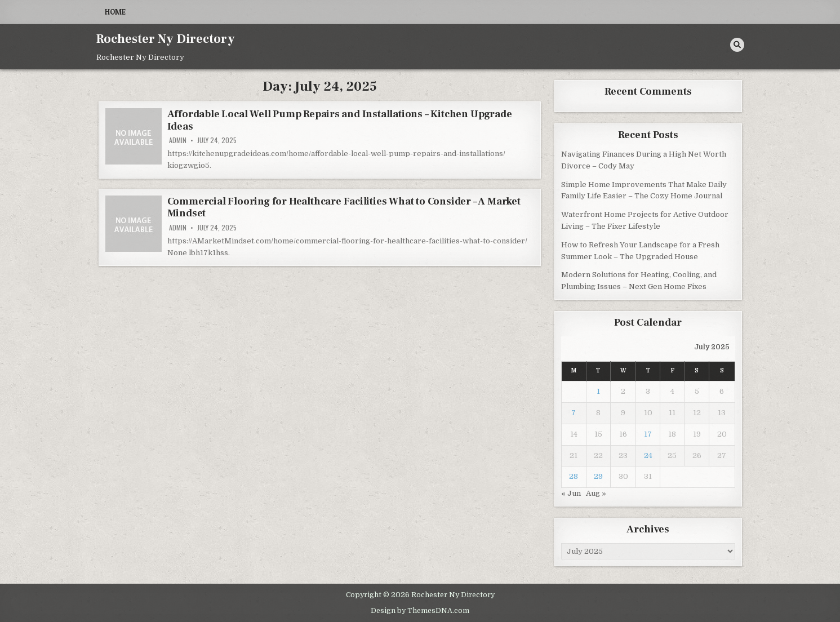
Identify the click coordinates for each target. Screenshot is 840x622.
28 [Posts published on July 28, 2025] (574, 476)
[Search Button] (737, 45)
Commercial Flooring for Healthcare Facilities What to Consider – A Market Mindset (344, 208)
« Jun (571, 493)
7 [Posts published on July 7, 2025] (574, 413)
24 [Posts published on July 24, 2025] (648, 456)
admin (178, 140)
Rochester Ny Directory (166, 39)
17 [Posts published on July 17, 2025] (648, 434)
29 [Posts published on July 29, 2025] (598, 476)
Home (115, 12)
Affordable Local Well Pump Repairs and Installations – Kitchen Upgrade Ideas (340, 120)
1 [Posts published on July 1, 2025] (598, 391)
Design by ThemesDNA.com (420, 611)
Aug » (596, 493)
